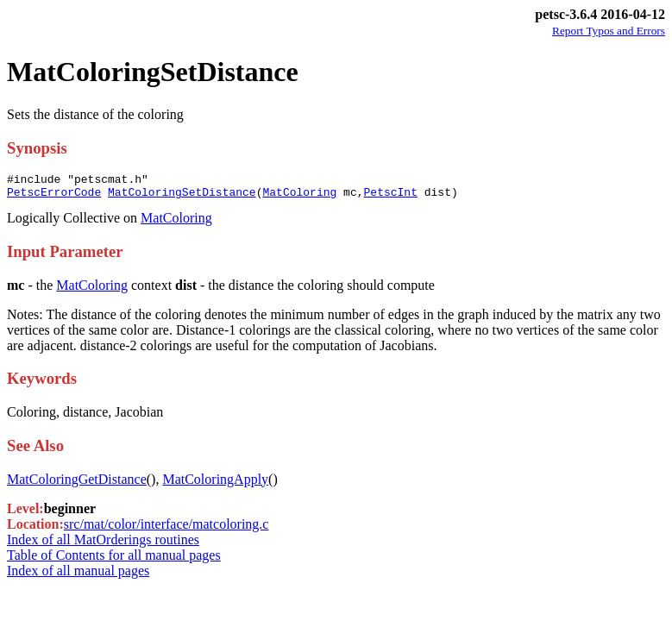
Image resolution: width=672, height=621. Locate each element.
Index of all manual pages (78, 576)
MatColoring (299, 197)
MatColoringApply (215, 484)
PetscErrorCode (54, 197)
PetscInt (390, 197)
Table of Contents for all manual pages (114, 560)
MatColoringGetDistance (77, 484)
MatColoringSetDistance (182, 197)
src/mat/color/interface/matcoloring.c (166, 529)
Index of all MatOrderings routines (103, 545)
